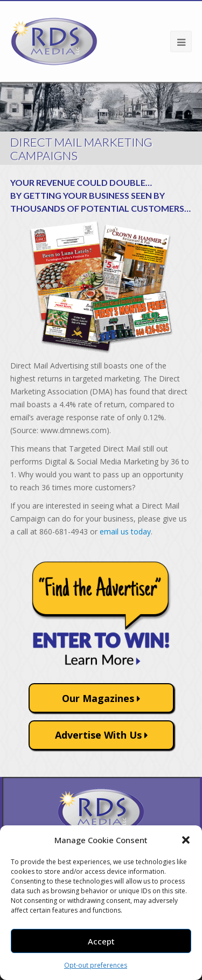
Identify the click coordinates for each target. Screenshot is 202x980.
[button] (186, 840)
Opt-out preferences (96, 965)
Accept (101, 941)
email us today (125, 531)
